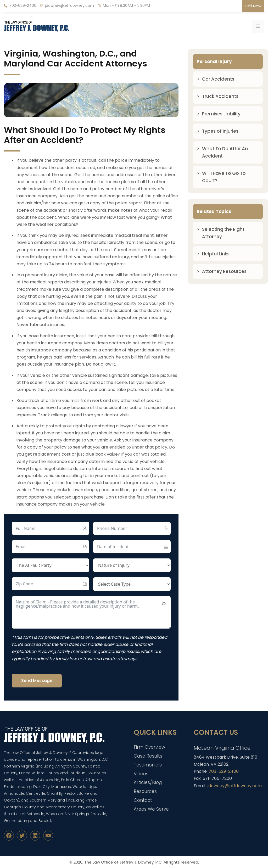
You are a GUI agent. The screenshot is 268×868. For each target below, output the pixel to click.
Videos (141, 774)
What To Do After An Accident (225, 152)
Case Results (148, 756)
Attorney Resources (224, 271)
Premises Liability (221, 114)
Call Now (253, 6)
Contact (143, 800)
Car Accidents (218, 79)
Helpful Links (216, 254)
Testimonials (148, 765)
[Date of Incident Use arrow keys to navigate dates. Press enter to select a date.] (132, 547)
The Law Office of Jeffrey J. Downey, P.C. (123, 862)
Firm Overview (149, 747)
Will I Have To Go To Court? (224, 177)
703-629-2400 (23, 5)
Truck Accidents (220, 96)
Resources (145, 791)
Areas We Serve (151, 809)
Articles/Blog (148, 782)
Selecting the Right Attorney (223, 233)
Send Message (37, 681)
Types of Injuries (220, 131)
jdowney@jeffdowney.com (69, 5)
